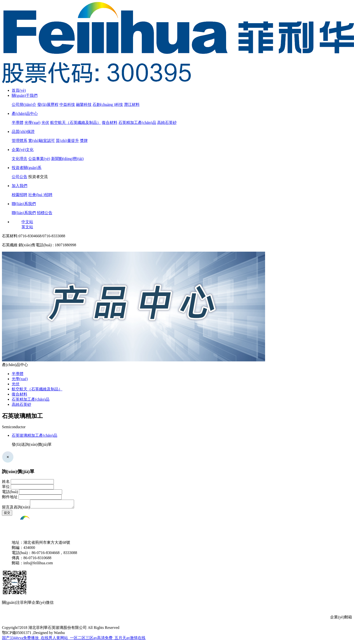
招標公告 (45, 213)
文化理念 (19, 159)
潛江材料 (132, 104)
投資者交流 (38, 177)
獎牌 (84, 141)
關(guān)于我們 (25, 95)
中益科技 (67, 104)
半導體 (18, 123)
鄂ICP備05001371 (17, 634)
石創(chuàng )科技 (108, 104)
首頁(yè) (19, 90)
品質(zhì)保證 (23, 132)
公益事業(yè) (39, 159)
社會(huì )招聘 (40, 195)
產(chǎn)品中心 (25, 114)
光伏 (45, 123)
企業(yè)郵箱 (341, 619)
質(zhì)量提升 (67, 141)
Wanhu (59, 634)
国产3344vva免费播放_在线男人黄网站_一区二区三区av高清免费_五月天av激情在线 (74, 639)
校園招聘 (19, 195)
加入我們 (19, 186)
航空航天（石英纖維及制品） (76, 123)
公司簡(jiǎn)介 (24, 104)
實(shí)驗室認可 (42, 141)
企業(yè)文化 (23, 150)
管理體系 (19, 141)
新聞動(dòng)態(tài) (67, 159)
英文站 (27, 227)
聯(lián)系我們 (24, 204)
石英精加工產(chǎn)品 (137, 123)
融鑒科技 (84, 104)
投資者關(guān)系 (27, 168)
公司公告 (19, 177)
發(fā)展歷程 (48, 104)
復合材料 (110, 123)
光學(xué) (32, 123)
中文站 (27, 222)
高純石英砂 (167, 123)
